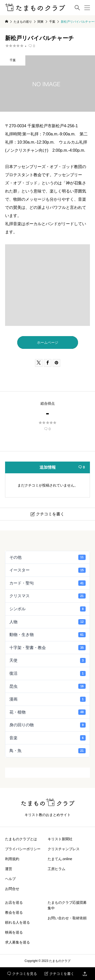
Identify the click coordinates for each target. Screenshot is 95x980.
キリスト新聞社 (60, 839)
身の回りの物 (48, 725)
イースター (48, 570)
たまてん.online (60, 859)
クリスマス (48, 596)
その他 (48, 557)
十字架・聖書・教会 (48, 647)
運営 (9, 869)
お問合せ (12, 889)
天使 (48, 660)
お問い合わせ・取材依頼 (67, 918)
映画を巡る (14, 932)
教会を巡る (14, 912)
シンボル (48, 609)
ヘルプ (10, 879)
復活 (48, 673)
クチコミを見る (22, 974)
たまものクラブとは (21, 839)
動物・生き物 (48, 635)
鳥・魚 (48, 751)
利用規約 (12, 859)
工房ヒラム (56, 869)
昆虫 (48, 686)
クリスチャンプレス (64, 849)
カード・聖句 (48, 583)
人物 (48, 622)
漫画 (48, 699)
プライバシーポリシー (23, 849)
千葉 (13, 60)
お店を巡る (14, 902)
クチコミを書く (59, 974)
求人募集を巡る (17, 942)
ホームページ (48, 342)
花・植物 (48, 712)
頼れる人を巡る (17, 922)
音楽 (48, 738)
